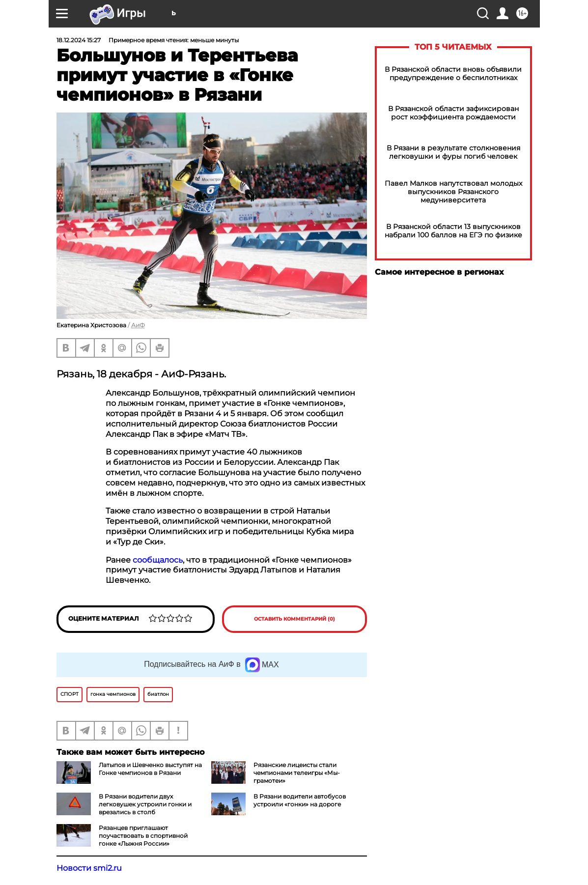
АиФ (138, 325)
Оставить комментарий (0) (294, 619)
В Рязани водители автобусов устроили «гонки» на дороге (300, 800)
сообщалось (158, 560)
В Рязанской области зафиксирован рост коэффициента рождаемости (453, 113)
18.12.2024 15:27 (79, 40)
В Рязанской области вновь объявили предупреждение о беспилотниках (453, 74)
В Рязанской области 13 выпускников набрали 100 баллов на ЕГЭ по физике (453, 231)
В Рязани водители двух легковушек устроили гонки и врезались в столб (145, 804)
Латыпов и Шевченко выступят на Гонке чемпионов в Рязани (150, 769)
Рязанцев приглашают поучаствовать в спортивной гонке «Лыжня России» (143, 836)
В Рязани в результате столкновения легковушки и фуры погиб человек (453, 152)
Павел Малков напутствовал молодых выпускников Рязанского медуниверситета (453, 192)
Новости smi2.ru (89, 868)
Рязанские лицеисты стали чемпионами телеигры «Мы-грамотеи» (297, 773)
